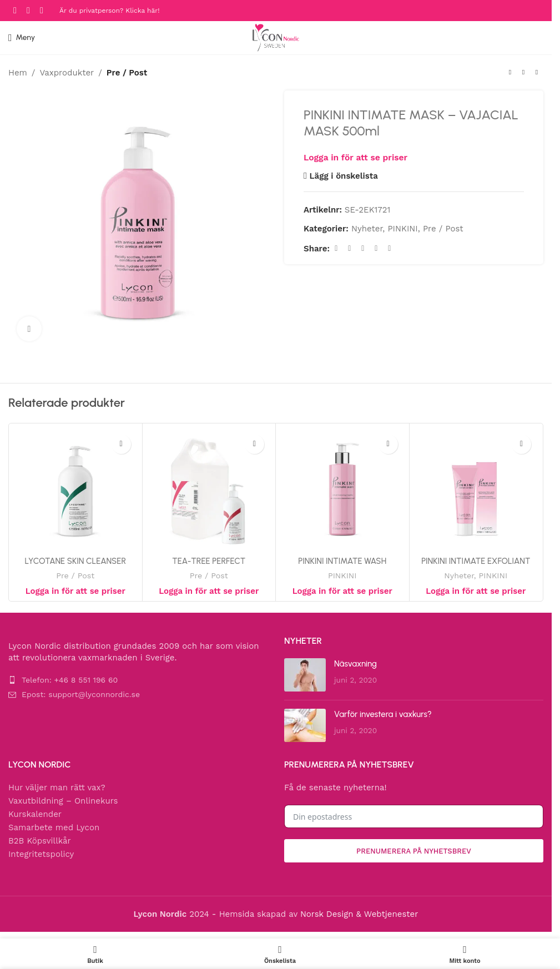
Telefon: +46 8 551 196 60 (70, 680)
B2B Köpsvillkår (40, 841)
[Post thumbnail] (305, 675)
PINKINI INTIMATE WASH (342, 561)
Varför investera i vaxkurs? (383, 714)
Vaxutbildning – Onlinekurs (63, 801)
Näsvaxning (355, 664)
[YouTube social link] (42, 10)
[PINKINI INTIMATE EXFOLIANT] (476, 490)
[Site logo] (276, 37)
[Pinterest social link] (363, 248)
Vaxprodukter (67, 73)
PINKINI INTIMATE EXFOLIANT (476, 561)
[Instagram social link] (28, 10)
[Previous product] (510, 73)
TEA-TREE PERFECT (209, 561)
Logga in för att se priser (355, 157)
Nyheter (367, 229)
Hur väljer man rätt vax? (57, 788)
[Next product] (537, 73)
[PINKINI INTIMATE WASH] (342, 490)
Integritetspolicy (41, 854)
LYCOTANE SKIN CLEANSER (75, 561)
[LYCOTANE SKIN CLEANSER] (75, 490)
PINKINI (402, 229)
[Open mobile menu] (22, 38)
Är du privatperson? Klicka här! (109, 11)
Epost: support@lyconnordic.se (81, 694)
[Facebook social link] (15, 10)
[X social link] (350, 248)
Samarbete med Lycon (54, 827)
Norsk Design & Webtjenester (359, 914)
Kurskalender (35, 814)
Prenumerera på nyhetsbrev (414, 851)
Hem (18, 73)
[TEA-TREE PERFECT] (209, 490)
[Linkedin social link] (376, 248)
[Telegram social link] (390, 248)
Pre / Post (127, 73)
